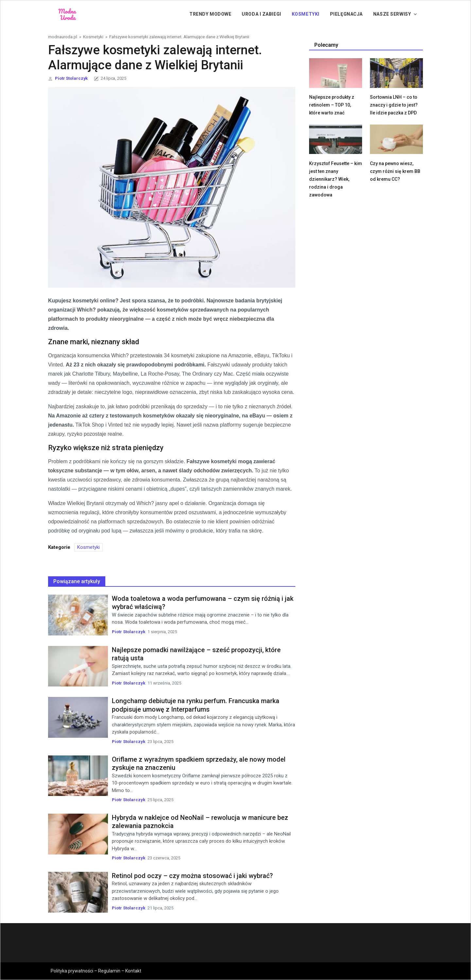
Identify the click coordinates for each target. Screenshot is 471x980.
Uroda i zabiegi (261, 14)
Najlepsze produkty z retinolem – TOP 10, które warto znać (332, 105)
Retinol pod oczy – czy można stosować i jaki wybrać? (192, 876)
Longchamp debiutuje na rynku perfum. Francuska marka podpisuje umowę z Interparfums (196, 705)
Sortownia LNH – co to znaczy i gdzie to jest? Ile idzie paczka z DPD (394, 105)
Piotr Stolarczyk (71, 78)
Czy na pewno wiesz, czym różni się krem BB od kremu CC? (395, 171)
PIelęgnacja (346, 14)
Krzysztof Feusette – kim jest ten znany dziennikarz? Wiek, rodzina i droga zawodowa (336, 179)
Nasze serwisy (392, 14)
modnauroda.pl (63, 37)
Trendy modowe (210, 14)
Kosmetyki (306, 14)
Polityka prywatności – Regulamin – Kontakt (96, 971)
